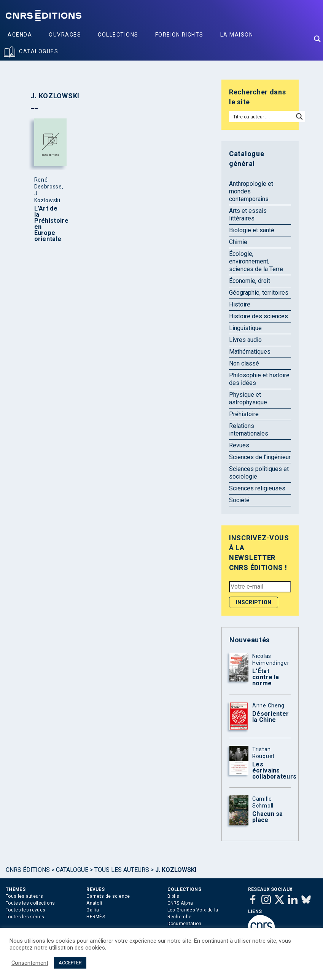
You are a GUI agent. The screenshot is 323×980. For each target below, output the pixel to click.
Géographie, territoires (259, 293)
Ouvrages (65, 35)
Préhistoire (244, 414)
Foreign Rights (179, 35)
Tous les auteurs (122, 870)
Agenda (20, 35)
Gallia (93, 910)
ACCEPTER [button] (70, 963)
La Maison (237, 35)
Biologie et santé (252, 230)
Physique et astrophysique (248, 398)
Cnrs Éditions (28, 870)
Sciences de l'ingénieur (260, 457)
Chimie (238, 242)
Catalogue (72, 870)
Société (239, 500)
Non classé (244, 363)
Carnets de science (108, 896)
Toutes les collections (30, 903)
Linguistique (245, 328)
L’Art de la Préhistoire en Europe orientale (49, 224)
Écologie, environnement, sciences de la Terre (256, 261)
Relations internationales (249, 430)
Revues (239, 445)
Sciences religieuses (257, 488)
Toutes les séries (25, 917)
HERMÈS (96, 917)
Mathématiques (250, 352)
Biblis (173, 896)
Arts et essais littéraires (248, 215)
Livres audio (245, 340)
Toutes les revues (25, 910)
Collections (118, 35)
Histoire (240, 304)
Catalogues (39, 51)
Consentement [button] (30, 963)
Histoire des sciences (259, 316)
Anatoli (94, 903)
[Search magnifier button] (317, 39)
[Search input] (262, 117)
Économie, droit (250, 281)
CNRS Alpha (180, 903)
